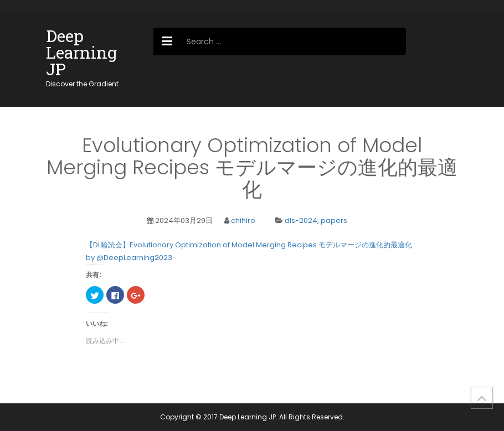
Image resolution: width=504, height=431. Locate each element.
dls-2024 (301, 220)
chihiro (243, 220)
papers (334, 220)
